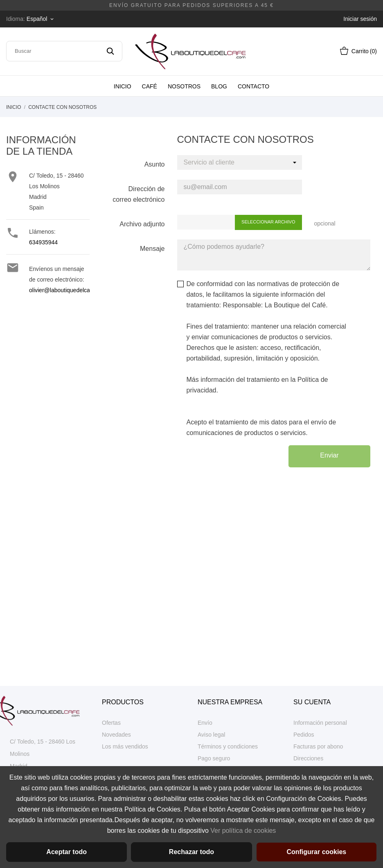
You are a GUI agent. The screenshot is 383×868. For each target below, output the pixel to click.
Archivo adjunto (142, 224)
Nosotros (184, 86)
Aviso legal (211, 735)
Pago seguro (214, 758)
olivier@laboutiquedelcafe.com (68, 290)
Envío (205, 723)
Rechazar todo (191, 852)
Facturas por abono (318, 746)
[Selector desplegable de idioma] (41, 19)
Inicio (123, 86)
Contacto (253, 86)
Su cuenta (312, 702)
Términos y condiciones (228, 746)
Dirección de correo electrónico (139, 194)
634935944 (43, 242)
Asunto (155, 164)
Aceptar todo (66, 852)
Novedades (116, 735)
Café (150, 86)
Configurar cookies (316, 852)
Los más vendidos (125, 746)
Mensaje (152, 249)
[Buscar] (64, 51)
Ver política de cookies (243, 831)
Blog (219, 86)
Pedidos (304, 735)
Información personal (320, 723)
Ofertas (111, 723)
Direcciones (308, 758)
